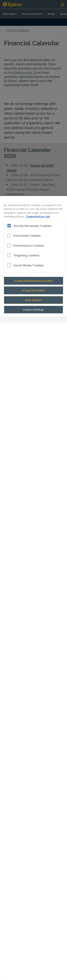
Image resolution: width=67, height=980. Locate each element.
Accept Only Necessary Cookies (34, 281)
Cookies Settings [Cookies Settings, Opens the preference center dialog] (33, 309)
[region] (33, 588)
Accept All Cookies (34, 290)
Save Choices (34, 300)
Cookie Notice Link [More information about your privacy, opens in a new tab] (38, 216)
